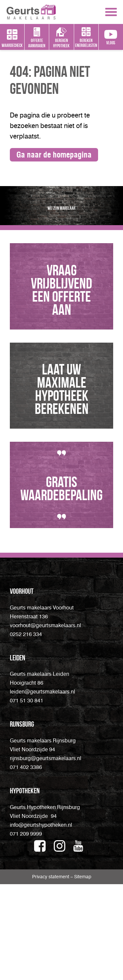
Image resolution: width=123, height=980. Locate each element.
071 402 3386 (26, 863)
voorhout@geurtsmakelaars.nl (45, 721)
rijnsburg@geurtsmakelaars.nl (46, 854)
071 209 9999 (26, 930)
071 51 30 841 (27, 796)
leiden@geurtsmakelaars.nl (42, 788)
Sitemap (83, 973)
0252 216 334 (26, 730)
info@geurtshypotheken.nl (41, 921)
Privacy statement (51, 973)
